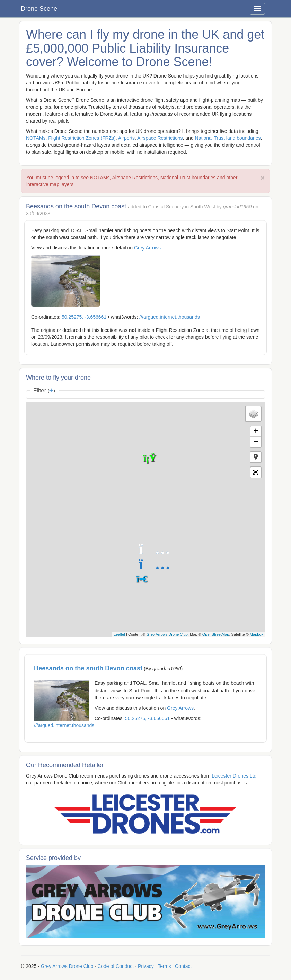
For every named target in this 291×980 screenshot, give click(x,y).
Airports (126, 138)
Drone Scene (39, 9)
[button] (256, 457)
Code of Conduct (116, 966)
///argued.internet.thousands (169, 317)
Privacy (146, 966)
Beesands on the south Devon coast (88, 668)
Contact (183, 966)
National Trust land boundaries (228, 138)
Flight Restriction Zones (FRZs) (82, 138)
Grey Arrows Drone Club (167, 634)
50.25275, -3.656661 (84, 317)
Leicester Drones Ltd (234, 776)
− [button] (256, 442)
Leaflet (119, 634)
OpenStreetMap (216, 634)
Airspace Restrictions (160, 138)
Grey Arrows (147, 248)
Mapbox (257, 634)
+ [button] (256, 432)
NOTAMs (36, 138)
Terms (164, 966)
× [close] (263, 178)
